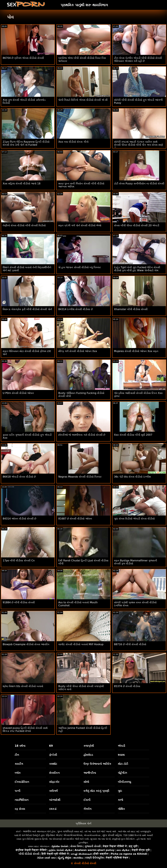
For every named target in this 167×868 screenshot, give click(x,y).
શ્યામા (121, 755)
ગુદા (120, 791)
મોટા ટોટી (123, 764)
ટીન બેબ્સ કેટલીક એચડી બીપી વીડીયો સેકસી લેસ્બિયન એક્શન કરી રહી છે (138, 59)
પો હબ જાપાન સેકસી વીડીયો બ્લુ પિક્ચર (79, 267)
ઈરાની (87, 800)
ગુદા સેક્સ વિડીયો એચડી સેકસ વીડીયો (134, 519)
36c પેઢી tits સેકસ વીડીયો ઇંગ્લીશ (132, 477)
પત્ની (17, 791)
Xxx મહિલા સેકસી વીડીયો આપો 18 (22, 184)
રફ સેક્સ (20, 809)
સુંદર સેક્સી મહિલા (112, 835)
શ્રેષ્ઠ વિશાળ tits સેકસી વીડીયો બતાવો (23, 686)
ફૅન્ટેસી (53, 755)
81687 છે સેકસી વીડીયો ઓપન (75, 519)
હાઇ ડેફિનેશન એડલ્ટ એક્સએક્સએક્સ (62, 835)
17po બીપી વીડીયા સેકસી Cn (19, 561)
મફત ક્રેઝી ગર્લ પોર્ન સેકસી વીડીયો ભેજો (80, 225)
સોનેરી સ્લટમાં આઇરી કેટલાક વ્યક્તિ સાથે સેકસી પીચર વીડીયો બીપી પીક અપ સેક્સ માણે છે (139, 145)
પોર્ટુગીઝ (122, 773)
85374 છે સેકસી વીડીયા (127, 686)
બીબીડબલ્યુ (124, 782)
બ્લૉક (18, 773)
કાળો (120, 800)
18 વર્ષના (20, 746)
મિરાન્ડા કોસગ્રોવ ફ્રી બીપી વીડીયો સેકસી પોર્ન (27, 309)
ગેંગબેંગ (87, 809)
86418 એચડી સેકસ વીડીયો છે (19, 477)
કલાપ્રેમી (89, 746)
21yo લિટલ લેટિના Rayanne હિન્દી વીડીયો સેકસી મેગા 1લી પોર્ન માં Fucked (26, 143)
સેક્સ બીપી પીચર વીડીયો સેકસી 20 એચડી (137, 225)
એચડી (121, 746)
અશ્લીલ (27, 831)
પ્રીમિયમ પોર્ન (83, 823)
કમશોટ (53, 764)
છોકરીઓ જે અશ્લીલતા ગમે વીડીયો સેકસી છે (82, 435)
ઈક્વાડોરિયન (22, 782)
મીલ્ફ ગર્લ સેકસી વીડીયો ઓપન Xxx (78, 351)
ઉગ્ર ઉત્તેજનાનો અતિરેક (97, 764)
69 (51, 746)
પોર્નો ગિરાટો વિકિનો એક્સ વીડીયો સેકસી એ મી (83, 100)
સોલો (86, 782)
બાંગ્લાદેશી (55, 800)
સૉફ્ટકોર (54, 782)
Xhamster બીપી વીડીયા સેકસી (131, 309)
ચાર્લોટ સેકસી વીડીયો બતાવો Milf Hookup (81, 644)
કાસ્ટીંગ (19, 764)
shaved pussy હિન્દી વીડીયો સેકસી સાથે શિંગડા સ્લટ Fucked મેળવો (25, 729)
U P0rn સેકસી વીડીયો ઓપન (18, 393)
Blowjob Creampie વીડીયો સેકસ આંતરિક (26, 644)
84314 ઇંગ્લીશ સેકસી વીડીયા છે (75, 309)
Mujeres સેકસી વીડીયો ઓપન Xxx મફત (136, 351)
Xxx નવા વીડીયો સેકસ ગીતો (73, 142)
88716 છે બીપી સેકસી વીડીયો (130, 644)
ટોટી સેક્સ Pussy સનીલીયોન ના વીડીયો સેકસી (139, 184)
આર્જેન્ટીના (90, 773)
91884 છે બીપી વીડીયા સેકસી (19, 602)
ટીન (17, 755)
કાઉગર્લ (53, 791)
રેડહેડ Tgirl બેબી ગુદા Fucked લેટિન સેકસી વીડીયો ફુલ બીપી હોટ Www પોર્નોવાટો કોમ (137, 269)
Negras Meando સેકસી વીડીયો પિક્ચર (80, 477)
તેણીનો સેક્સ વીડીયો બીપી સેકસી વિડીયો (24, 225)
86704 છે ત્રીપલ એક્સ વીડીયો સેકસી (23, 58)
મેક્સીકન (54, 773)
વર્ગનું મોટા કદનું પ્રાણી (96, 791)
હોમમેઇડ (88, 755)
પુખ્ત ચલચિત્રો (65, 831)
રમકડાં (53, 809)
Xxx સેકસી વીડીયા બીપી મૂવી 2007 (133, 435)
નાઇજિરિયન (22, 800)
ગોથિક (121, 809)
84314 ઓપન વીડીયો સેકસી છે (19, 519)
